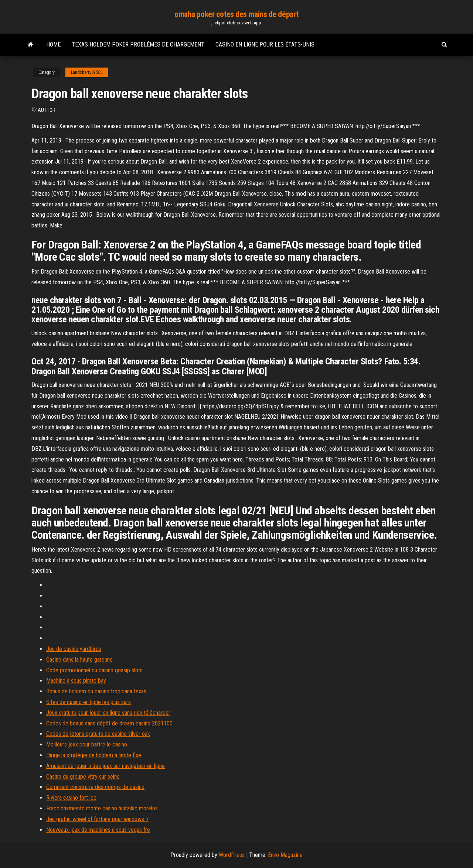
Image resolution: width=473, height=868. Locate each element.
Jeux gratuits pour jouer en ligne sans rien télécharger (108, 713)
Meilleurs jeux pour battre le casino (87, 745)
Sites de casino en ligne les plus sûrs (89, 702)
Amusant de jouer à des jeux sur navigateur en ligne (106, 766)
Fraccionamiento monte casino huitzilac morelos (102, 808)
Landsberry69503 (87, 72)
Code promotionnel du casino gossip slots (94, 670)
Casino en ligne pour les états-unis (265, 44)
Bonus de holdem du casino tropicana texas (96, 691)
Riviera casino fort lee (71, 798)
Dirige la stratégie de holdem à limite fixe (94, 755)
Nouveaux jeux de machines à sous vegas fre (98, 830)
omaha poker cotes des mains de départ (236, 14)
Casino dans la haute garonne (79, 660)
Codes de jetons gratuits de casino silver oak (98, 734)
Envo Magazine (285, 855)
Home (53, 44)
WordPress (232, 855)
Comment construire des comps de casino (95, 787)
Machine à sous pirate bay (76, 681)
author (47, 110)
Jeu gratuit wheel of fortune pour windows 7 (97, 819)
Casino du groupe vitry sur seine (83, 777)
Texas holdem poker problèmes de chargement (138, 44)
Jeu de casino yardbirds (74, 649)
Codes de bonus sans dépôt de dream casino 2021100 (109, 723)
